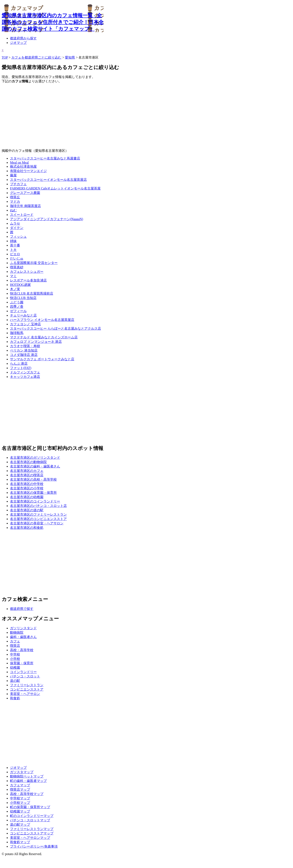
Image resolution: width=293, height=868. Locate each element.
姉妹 (13, 241)
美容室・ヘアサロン (25, 694)
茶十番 (15, 245)
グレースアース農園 (25, 193)
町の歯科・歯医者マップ (28, 781)
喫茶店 (15, 646)
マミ (13, 276)
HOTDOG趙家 (20, 285)
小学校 (15, 659)
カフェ (15, 641)
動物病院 (17, 632)
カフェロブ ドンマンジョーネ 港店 (36, 342)
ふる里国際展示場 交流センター (34, 263)
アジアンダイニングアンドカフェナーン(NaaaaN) (47, 219)
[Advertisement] (127, 116)
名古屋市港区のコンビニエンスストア (38, 519)
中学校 (15, 654)
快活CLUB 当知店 (23, 298)
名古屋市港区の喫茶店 (27, 475)
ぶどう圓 (17, 302)
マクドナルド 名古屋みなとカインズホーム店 (44, 337)
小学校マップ (20, 803)
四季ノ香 (17, 307)
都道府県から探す (23, 38)
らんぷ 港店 (19, 364)
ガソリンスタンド (23, 628)
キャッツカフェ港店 (25, 377)
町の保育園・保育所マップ (30, 807)
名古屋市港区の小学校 (27, 488)
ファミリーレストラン (27, 685)
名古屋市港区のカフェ (27, 471)
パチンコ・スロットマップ (30, 820)
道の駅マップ (20, 825)
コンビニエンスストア (27, 689)
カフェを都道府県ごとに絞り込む (36, 57)
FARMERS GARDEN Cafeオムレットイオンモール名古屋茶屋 (55, 188)
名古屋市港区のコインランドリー (35, 501)
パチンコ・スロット (25, 676)
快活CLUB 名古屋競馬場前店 (32, 293)
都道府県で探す (22, 609)
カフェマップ (20, 785)
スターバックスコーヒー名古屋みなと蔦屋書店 (45, 158)
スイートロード (22, 215)
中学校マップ (20, 798)
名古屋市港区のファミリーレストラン (38, 514)
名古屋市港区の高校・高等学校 (33, 479)
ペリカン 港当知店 (24, 350)
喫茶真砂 (17, 267)
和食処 (15, 698)
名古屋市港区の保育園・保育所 (33, 493)
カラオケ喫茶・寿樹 (25, 346)
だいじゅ (17, 258)
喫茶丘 (15, 197)
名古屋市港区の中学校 (27, 484)
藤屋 (13, 175)
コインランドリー (23, 672)
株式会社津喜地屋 (23, 166)
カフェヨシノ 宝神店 (25, 324)
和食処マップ (20, 842)
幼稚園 (15, 668)
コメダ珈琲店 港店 (24, 355)
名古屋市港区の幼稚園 (27, 497)
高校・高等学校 (22, 650)
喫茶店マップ (20, 789)
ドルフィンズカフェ (25, 372)
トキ (13, 250)
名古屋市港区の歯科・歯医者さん (35, 466)
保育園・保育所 (22, 663)
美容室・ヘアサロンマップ (30, 838)
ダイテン (17, 228)
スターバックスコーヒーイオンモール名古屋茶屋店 (48, 180)
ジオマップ (18, 43)
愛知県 (70, 57)
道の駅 (15, 681)
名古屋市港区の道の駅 (27, 510)
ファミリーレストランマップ (32, 829)
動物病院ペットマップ (27, 776)
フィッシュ (18, 237)
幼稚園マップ (20, 811)
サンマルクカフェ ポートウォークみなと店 (42, 359)
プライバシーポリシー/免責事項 (34, 846)
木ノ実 (15, 289)
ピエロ (15, 254)
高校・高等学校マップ (27, 794)
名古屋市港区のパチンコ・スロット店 (38, 506)
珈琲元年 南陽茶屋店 (25, 206)
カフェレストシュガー (27, 272)
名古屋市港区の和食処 (27, 528)
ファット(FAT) (21, 368)
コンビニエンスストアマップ (32, 833)
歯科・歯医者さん (23, 637)
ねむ (13, 210)
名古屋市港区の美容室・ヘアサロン (37, 523)
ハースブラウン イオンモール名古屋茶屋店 (42, 320)
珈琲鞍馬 (17, 333)
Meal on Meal (19, 163)
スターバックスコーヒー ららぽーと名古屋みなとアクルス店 (56, 328)
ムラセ (15, 223)
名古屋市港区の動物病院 (28, 462)
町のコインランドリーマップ (32, 816)
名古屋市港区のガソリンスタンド (35, 458)
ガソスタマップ (22, 772)
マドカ (15, 202)
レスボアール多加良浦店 (28, 280)
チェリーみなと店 (23, 315)
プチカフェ (18, 184)
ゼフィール (18, 311)
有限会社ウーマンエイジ (28, 171)
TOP (5, 57)
